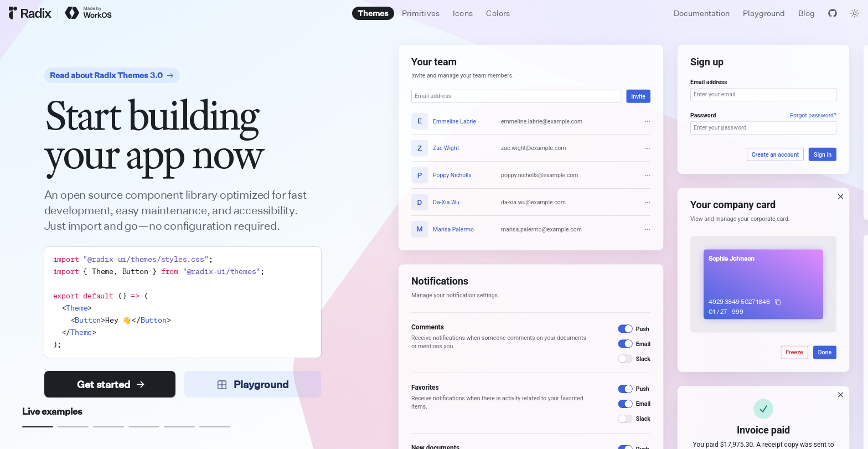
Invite (639, 96)
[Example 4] (144, 427)
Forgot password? (814, 115)
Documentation (702, 13)
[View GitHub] (833, 13)
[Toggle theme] (855, 13)
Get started (111, 384)
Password (703, 115)
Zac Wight (446, 148)
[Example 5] (179, 427)
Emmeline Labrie (454, 121)
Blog (807, 13)
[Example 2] (73, 427)
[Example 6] (215, 427)
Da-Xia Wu (446, 202)
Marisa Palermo (453, 229)
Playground (764, 13)
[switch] (626, 329)
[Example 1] (38, 427)
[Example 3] (108, 427)
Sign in (823, 154)
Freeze (795, 353)
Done (825, 353)
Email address (709, 82)
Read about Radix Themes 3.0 (112, 75)
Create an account (775, 154)
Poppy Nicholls (452, 175)
